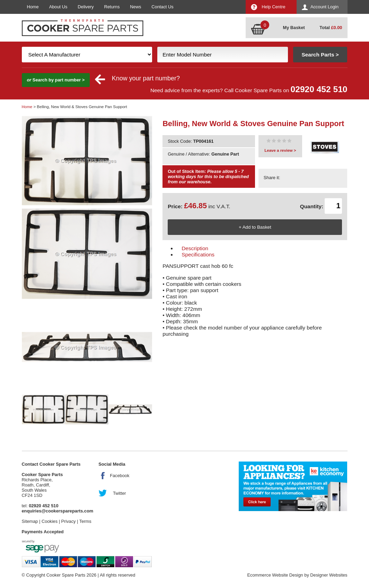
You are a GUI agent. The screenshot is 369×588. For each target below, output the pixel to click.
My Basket (294, 28)
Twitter (120, 493)
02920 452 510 (319, 89)
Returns (112, 7)
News (135, 7)
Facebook (120, 476)
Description (195, 248)
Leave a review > (280, 150)
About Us (58, 7)
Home (33, 7)
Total (331, 28)
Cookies (50, 521)
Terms (85, 521)
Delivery (86, 7)
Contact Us (162, 7)
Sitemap (30, 521)
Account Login (324, 7)
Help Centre (273, 7)
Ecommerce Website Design (275, 575)
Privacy (69, 521)
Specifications (198, 254)
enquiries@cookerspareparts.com (58, 511)
